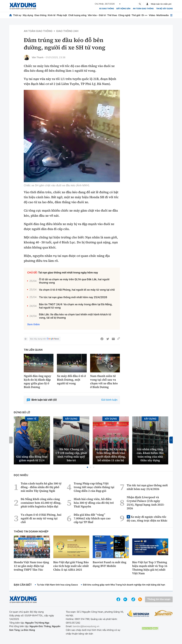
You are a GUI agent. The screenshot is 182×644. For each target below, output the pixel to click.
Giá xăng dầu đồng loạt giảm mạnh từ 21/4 (32, 458)
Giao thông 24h (67, 31)
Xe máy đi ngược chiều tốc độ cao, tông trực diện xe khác (147, 519)
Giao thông (40, 15)
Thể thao (112, 15)
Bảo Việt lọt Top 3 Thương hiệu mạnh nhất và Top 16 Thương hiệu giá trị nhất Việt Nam (150, 568)
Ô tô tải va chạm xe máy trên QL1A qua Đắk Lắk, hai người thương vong (74, 281)
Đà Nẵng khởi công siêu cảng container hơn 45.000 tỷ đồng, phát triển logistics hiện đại (41, 503)
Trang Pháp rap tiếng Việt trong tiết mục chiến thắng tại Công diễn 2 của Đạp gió (94, 487)
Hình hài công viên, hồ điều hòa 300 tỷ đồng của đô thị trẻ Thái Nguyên (94, 503)
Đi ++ (145, 15)
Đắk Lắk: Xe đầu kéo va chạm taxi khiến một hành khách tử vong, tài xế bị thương (75, 316)
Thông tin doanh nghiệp (31, 532)
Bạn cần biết (23, 585)
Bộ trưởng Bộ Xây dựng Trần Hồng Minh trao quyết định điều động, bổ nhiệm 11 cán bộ (111, 455)
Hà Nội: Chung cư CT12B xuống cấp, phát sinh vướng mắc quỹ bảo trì (71, 455)
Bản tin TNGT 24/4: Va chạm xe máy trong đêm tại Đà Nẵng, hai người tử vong (76, 306)
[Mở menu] (171, 15)
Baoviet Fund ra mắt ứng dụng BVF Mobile (110, 564)
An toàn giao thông (143, 9)
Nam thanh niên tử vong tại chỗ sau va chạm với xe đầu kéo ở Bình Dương (104, 381)
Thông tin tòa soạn (159, 599)
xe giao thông (106, 9)
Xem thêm (33, 324)
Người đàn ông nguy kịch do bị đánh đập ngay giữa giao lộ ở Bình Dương (37, 381)
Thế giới (136, 15)
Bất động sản (123, 9)
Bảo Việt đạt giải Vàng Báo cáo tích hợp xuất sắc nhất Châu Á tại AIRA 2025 (71, 566)
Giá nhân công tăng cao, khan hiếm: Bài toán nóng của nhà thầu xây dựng (150, 455)
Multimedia (163, 15)
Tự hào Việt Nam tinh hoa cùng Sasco (57, 585)
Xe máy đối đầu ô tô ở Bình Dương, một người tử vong (71, 380)
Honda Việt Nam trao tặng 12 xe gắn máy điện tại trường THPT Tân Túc (31, 566)
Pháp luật (62, 15)
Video (152, 15)
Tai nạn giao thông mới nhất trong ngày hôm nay (68, 273)
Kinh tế (52, 15)
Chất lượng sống (77, 15)
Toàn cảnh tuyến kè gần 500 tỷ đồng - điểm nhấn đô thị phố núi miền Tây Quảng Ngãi (41, 487)
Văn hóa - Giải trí (97, 15)
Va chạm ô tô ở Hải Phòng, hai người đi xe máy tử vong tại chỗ (77, 290)
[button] (87, 467)
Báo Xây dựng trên (45, 339)
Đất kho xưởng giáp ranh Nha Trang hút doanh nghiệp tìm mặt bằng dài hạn (124, 585)
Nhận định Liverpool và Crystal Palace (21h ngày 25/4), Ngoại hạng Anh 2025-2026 (146, 503)
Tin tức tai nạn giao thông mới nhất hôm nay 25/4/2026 (73, 297)
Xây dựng (28, 15)
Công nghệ (124, 15)
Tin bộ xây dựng (164, 9)
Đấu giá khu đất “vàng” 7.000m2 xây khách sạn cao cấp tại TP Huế (92, 518)
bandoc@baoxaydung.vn (86, 626)
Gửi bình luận (109, 400)
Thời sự (17, 15)
